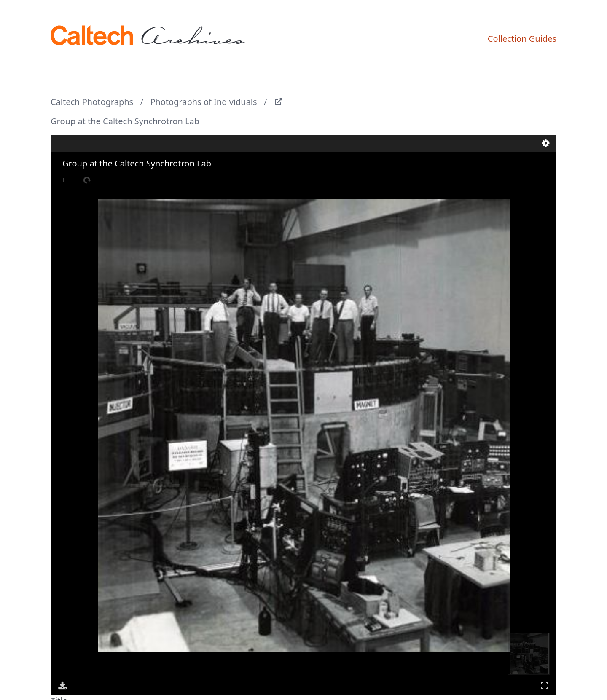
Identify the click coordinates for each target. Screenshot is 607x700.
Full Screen (545, 685)
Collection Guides (522, 39)
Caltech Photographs (92, 102)
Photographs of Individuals (203, 102)
